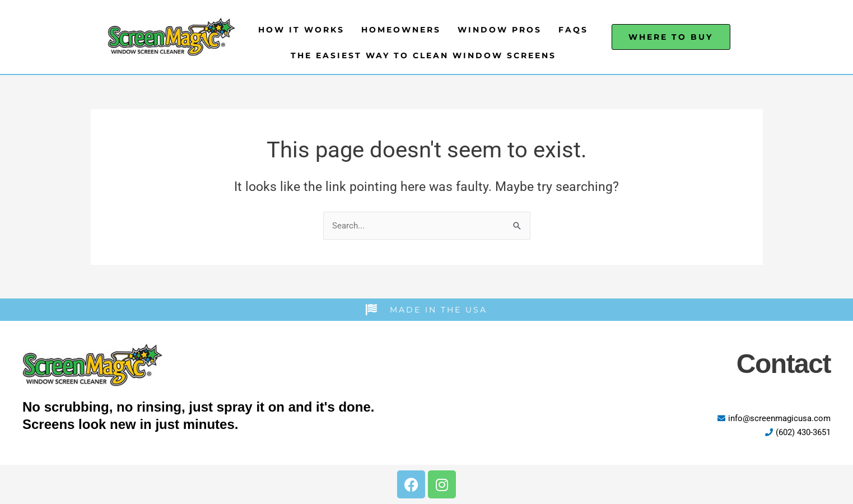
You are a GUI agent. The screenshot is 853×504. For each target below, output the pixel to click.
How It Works (301, 30)
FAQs (573, 30)
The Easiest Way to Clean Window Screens (423, 55)
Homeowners (401, 30)
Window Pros (500, 30)
